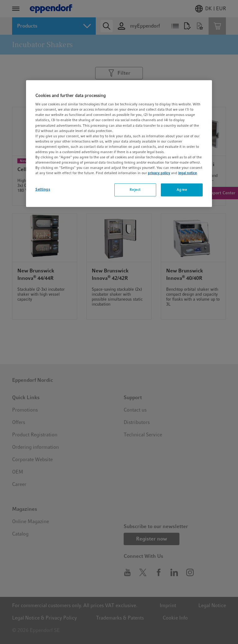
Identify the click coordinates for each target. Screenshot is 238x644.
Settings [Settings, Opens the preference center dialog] (43, 189)
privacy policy (159, 173)
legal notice (187, 173)
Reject (135, 190)
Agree (182, 190)
